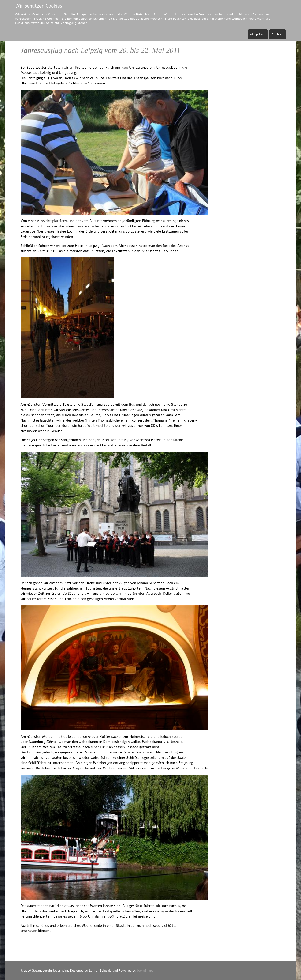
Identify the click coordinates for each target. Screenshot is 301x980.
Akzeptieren (258, 34)
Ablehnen (277, 34)
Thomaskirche (109, 420)
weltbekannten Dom (95, 742)
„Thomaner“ (161, 420)
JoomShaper (146, 971)
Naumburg (37, 742)
